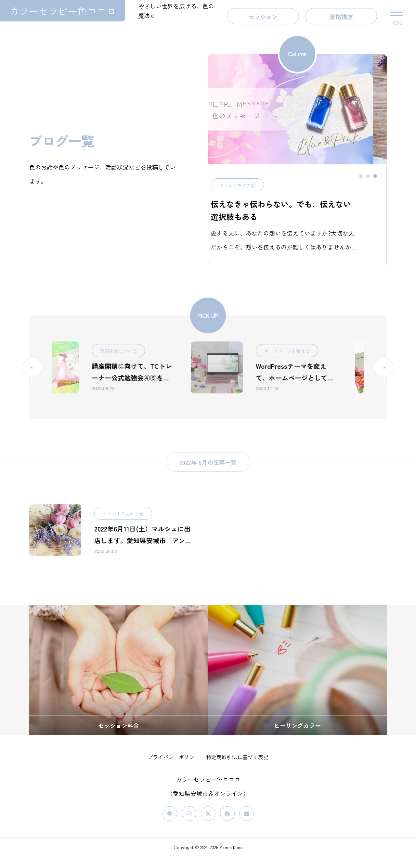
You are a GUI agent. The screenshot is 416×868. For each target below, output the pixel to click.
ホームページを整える (312, 367)
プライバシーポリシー (174, 768)
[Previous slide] (32, 383)
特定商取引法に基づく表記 (237, 768)
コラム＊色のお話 (215, 196)
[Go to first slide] (383, 383)
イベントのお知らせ (123, 530)
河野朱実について (144, 367)
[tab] (361, 187)
